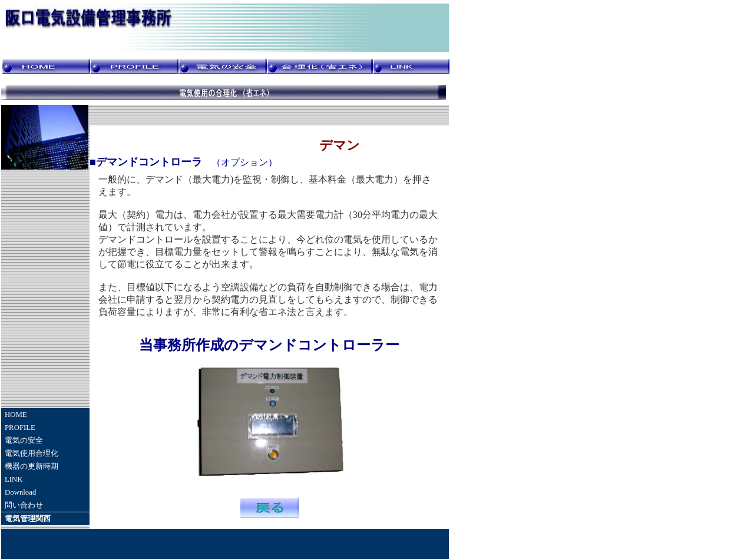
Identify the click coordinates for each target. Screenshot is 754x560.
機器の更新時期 (32, 466)
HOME (16, 415)
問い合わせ (24, 505)
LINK (14, 479)
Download (20, 492)
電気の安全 (24, 440)
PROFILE (20, 428)
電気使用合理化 (32, 453)
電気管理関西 (28, 519)
